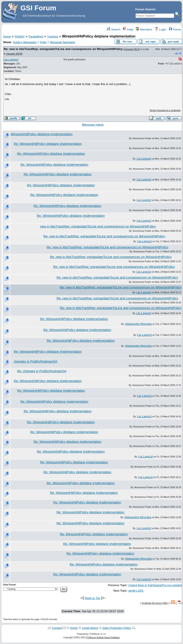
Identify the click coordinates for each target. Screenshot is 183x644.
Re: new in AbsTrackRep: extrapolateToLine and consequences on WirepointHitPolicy (63, 49)
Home (175, 29)
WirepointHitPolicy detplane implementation (42, 134)
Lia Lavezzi (11, 60)
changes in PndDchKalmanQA (36, 361)
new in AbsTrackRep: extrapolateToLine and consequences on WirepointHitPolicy (98, 226)
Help (128, 29)
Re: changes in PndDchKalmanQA (42, 371)
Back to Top (93, 598)
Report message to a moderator (165, 110)
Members (144, 29)
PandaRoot (36, 36)
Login (160, 29)
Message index (93, 125)
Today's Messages (24, 42)
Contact (57, 628)
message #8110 (132, 49)
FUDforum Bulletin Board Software (103, 638)
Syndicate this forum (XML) (155, 603)
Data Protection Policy (117, 628)
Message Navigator (63, 42)
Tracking (53, 36)
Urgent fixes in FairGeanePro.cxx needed (155, 585)
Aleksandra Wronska (138, 324)
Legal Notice (90, 628)
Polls (43, 42)
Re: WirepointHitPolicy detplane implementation (48, 144)
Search (114, 29)
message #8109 (14, 54)
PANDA (20, 36)
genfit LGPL (136, 591)
